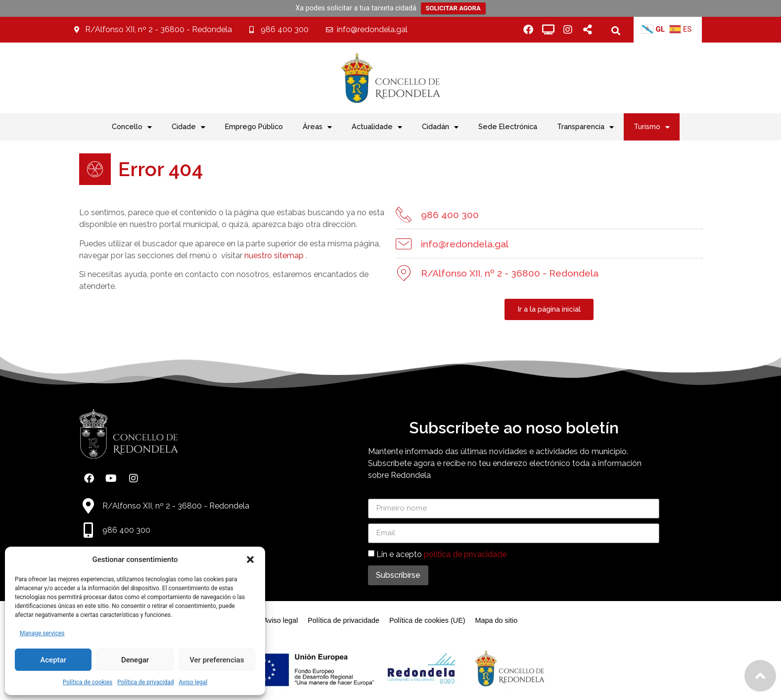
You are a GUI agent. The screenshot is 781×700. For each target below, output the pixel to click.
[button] (250, 560)
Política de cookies (88, 682)
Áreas (317, 127)
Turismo (652, 127)
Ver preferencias (217, 660)
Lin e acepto (441, 554)
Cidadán (440, 127)
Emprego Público (254, 126)
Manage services (42, 633)
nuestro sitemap (262, 256)
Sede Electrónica (508, 126)
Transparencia (585, 127)
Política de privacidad (145, 682)
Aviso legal (193, 682)
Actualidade (377, 127)
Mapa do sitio (497, 620)
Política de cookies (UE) (427, 620)
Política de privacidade (344, 620)
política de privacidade (465, 554)
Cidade (188, 127)
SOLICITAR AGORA (453, 8)
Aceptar (53, 660)
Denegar (135, 660)
